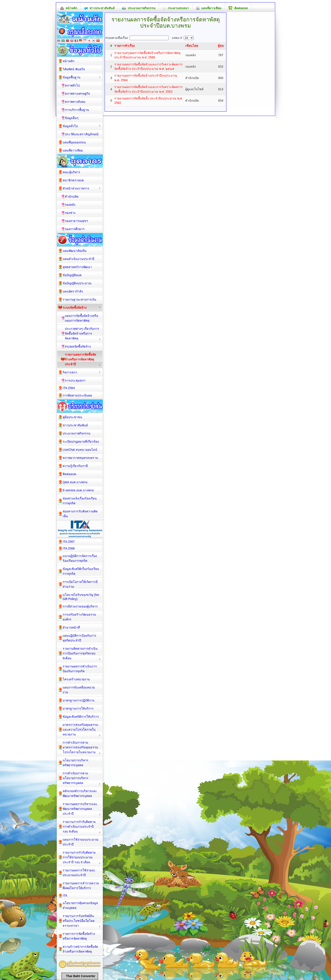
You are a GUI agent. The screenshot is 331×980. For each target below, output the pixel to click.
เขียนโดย (192, 46)
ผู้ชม (221, 46)
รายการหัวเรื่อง (125, 46)
